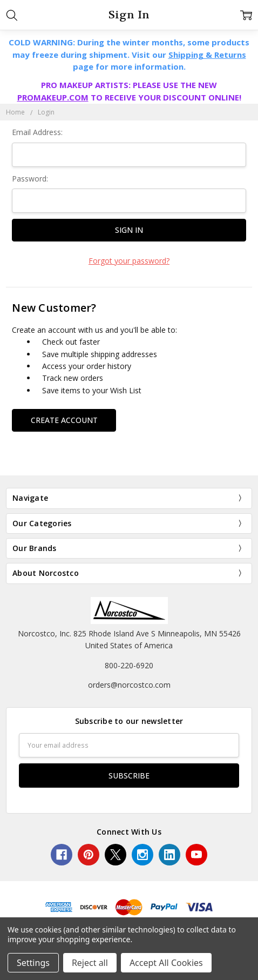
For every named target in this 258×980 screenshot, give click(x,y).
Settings (33, 963)
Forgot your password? (129, 261)
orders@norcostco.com (129, 685)
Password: (30, 179)
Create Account (64, 420)
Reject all (90, 963)
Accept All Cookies (166, 963)
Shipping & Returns (207, 55)
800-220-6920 (129, 665)
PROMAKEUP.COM (53, 97)
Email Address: (37, 132)
